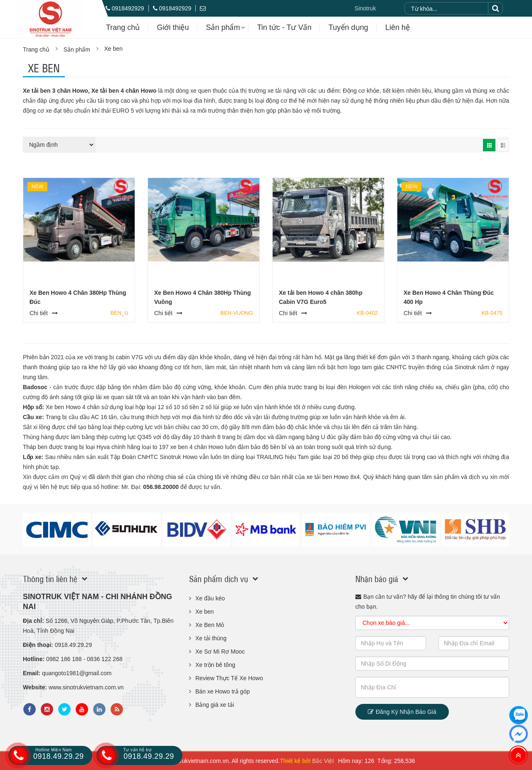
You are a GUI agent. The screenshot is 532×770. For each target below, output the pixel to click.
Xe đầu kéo (210, 598)
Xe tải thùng (211, 638)
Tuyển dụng (348, 27)
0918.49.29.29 (47, 755)
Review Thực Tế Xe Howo (229, 678)
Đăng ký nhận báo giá (402, 712)
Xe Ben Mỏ (210, 625)
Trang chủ (123, 27)
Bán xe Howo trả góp (223, 691)
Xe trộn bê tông (215, 665)
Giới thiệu (173, 27)
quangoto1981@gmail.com (77, 673)
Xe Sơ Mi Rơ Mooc (220, 652)
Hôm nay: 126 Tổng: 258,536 (376, 761)
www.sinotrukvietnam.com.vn (86, 687)
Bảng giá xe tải (215, 705)
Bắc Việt (323, 761)
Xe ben (113, 49)
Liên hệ (398, 27)
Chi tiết (39, 313)
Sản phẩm (223, 27)
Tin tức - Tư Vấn (284, 27)
